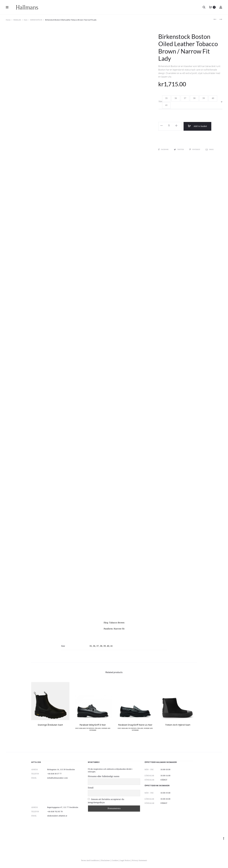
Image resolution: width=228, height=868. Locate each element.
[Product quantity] (169, 126)
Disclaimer (105, 861)
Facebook (164, 150)
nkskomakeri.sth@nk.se (57, 816)
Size (160, 102)
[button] (166, 98)
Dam (26, 20)
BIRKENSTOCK (36, 20)
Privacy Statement (139, 861)
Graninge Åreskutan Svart (50, 725)
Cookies (115, 861)
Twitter (179, 150)
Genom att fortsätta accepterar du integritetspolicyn (106, 801)
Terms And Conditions (90, 861)
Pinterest (195, 150)
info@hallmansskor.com (57, 778)
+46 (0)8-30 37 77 (54, 774)
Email (210, 150)
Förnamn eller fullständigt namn (104, 776)
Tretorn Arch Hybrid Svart (178, 725)
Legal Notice (125, 861)
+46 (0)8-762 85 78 (55, 812)
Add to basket (197, 126)
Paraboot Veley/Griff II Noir (93, 725)
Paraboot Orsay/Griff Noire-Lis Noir (135, 725)
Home (8, 20)
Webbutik (17, 20)
